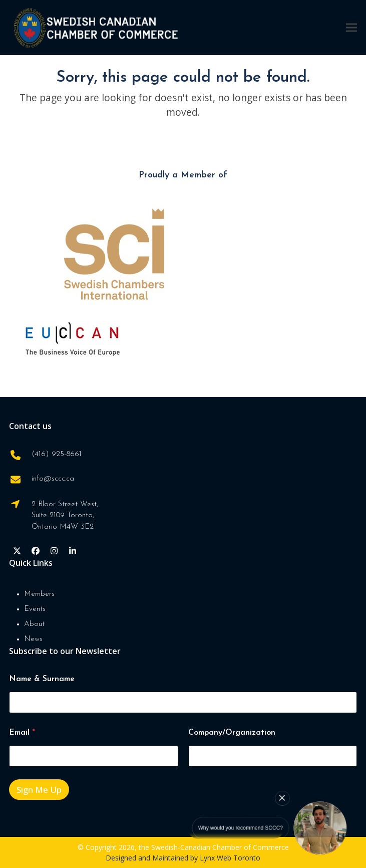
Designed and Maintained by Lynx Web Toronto (183, 858)
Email (22, 733)
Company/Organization (232, 733)
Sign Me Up (39, 790)
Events (35, 609)
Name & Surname (42, 679)
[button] (351, 27)
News (33, 639)
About (34, 624)
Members (39, 594)
